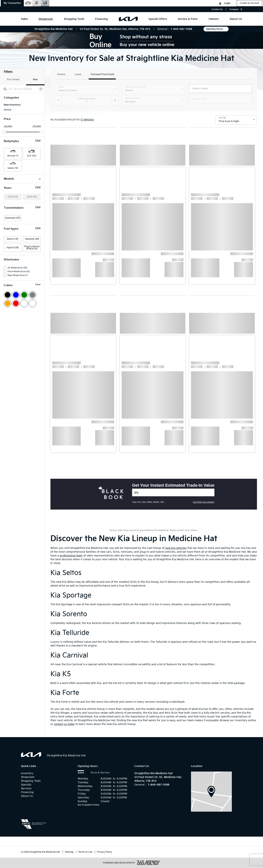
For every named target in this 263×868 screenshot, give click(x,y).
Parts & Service (100, 773)
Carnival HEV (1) (12, 184)
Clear (38, 141)
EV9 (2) (8, 194)
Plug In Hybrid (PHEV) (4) (32, 307)
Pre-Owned (13, 80)
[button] (12, 3)
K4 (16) (7, 199)
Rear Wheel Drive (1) (18, 334)
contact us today (64, 724)
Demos (8, 110)
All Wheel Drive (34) (17, 327)
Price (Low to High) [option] (229, 121)
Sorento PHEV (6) (13, 223)
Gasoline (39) (32, 298)
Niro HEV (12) (11, 209)
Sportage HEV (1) (13, 233)
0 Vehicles (87, 120)
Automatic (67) (13, 277)
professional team (71, 556)
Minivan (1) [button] (13, 156)
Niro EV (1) (9, 204)
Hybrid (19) (13, 307)
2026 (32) (32, 256)
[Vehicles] (173, 492)
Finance (61, 75)
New (35, 80)
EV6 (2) (8, 189)
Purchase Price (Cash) (102, 75)
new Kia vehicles (176, 548)
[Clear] (41, 89)
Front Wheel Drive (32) (19, 331)
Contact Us (217, 9)
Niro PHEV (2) (11, 214)
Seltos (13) (9, 218)
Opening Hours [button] (216, 29)
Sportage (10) (11, 228)
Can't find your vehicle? (204, 502)
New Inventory (12, 105)
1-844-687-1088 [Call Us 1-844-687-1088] (181, 29)
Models (22, 179)
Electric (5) (13, 298)
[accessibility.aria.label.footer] (149, 863)
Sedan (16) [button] (13, 168)
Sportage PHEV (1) (14, 238)
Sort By (222, 118)
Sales (81, 773)
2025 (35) (13, 256)
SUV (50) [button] (32, 156)
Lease (78, 75)
